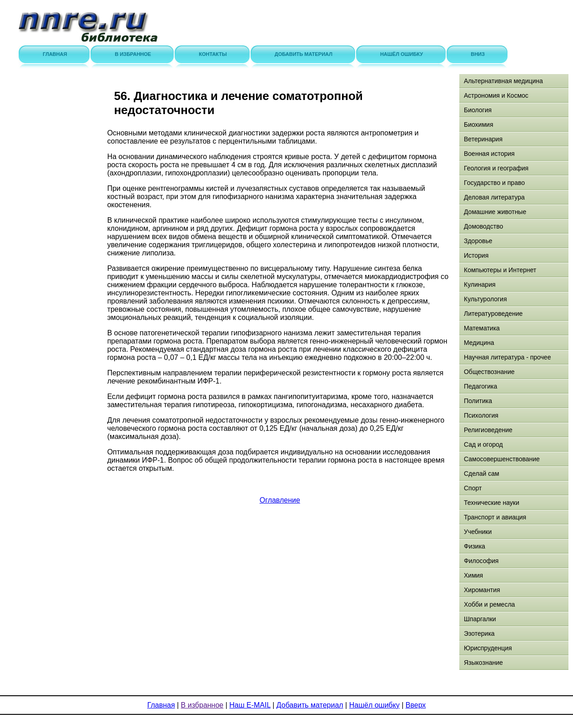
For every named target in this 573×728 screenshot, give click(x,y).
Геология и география (496, 168)
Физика (475, 546)
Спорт (473, 488)
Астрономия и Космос (496, 95)
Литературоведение (493, 314)
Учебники (478, 532)
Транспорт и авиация (495, 517)
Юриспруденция (488, 648)
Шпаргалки (480, 619)
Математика (482, 328)
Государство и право (494, 183)
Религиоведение (488, 430)
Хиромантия (482, 590)
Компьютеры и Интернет (500, 270)
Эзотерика (479, 633)
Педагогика (480, 386)
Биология (478, 110)
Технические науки (492, 503)
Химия (473, 575)
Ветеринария (483, 139)
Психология (481, 415)
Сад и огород (483, 444)
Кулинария (480, 284)
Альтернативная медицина (503, 81)
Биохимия (478, 125)
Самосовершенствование (502, 459)
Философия (481, 561)
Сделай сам (482, 474)
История (476, 255)
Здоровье (478, 241)
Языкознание (483, 663)
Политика (478, 401)
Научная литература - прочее (507, 357)
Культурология (485, 299)
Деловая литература (494, 197)
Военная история (489, 154)
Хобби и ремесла (489, 604)
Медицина (479, 343)
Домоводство (483, 226)
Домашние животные (495, 212)
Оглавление (280, 500)
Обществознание (489, 372)
